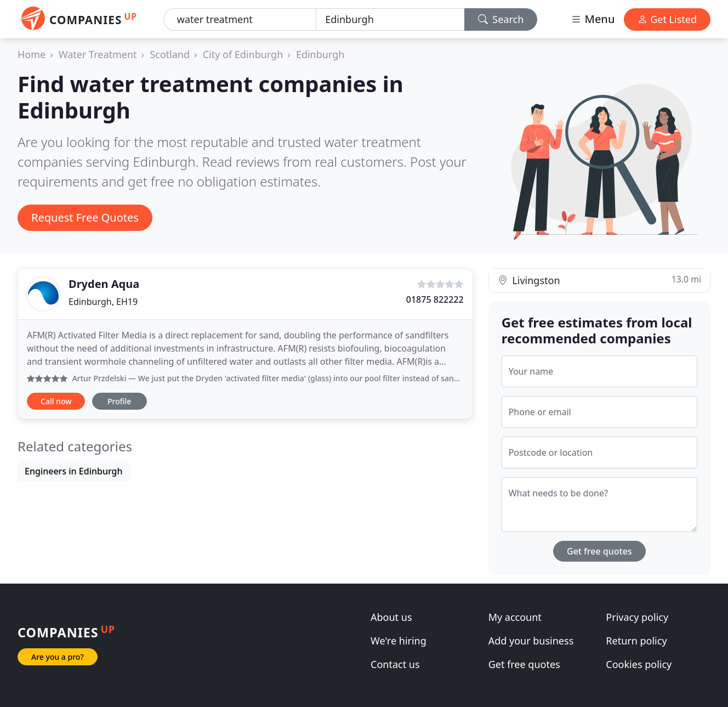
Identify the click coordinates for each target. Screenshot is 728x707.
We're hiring (399, 641)
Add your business (531, 641)
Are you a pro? (58, 657)
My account (515, 617)
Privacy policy (637, 617)
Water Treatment (98, 54)
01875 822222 (435, 299)
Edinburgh (320, 54)
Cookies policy (639, 664)
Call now (56, 401)
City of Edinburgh (243, 54)
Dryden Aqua (104, 284)
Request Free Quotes (85, 217)
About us (391, 617)
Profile (119, 401)
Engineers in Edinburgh (74, 471)
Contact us (395, 664)
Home (32, 54)
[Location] (390, 19)
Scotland (170, 54)
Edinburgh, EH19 (103, 302)
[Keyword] (240, 19)
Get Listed (667, 19)
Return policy (636, 641)
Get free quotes (599, 551)
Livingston (599, 280)
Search (501, 19)
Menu (593, 19)
